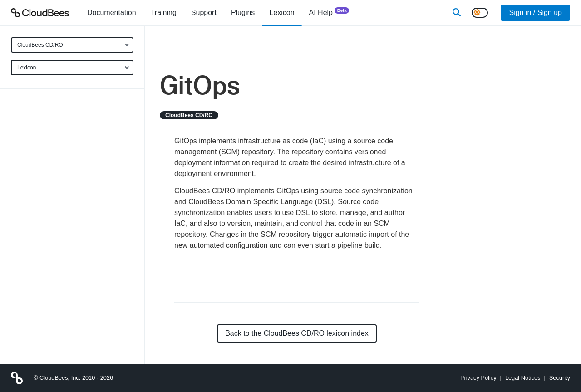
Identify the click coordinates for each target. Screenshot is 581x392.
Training (164, 12)
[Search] (457, 13)
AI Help (329, 12)
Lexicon (27, 68)
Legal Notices (523, 378)
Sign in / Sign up (535, 12)
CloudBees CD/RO (40, 45)
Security (560, 378)
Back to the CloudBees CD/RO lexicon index (297, 333)
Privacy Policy (478, 378)
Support (204, 12)
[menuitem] (112, 13)
